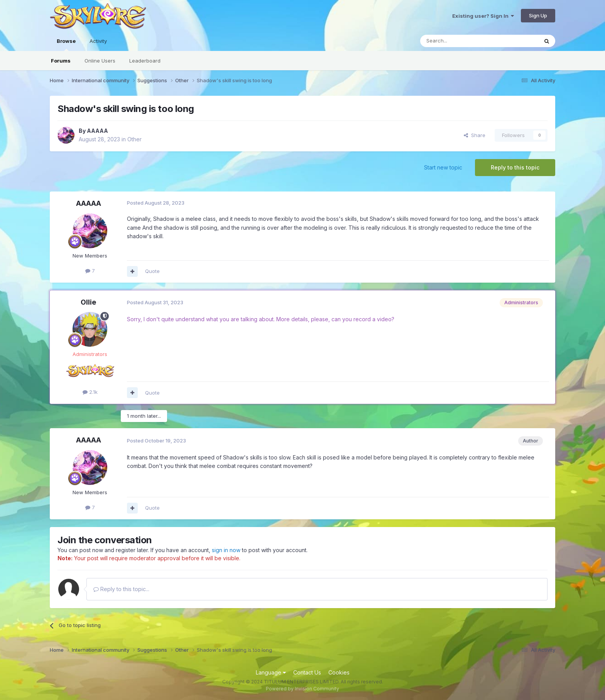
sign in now (226, 550)
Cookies (339, 672)
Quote (152, 271)
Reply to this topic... (121, 589)
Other (134, 139)
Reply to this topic (515, 167)
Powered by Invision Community (302, 689)
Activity (98, 41)
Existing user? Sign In (483, 16)
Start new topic (443, 167)
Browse (66, 44)
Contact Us (307, 672)
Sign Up (538, 15)
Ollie (88, 302)
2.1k (90, 392)
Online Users (100, 61)
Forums (61, 61)
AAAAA (97, 131)
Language (271, 672)
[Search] (460, 41)
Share (475, 135)
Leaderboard (145, 61)
